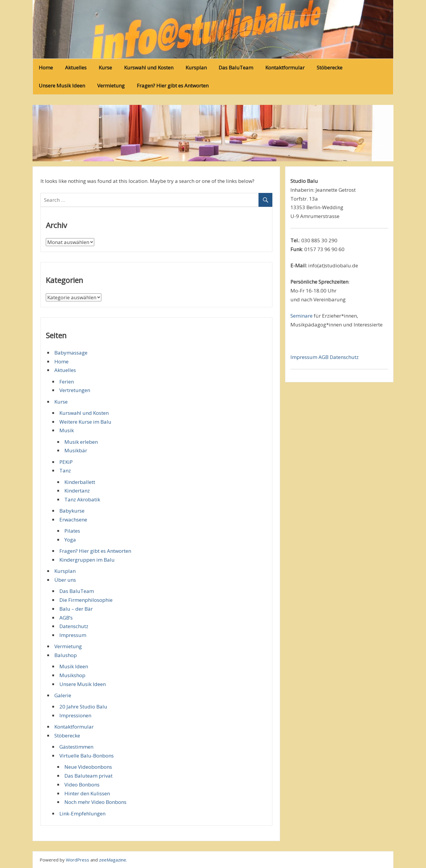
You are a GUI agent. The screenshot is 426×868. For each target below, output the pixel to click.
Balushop (66, 655)
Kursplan (196, 68)
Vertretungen (75, 390)
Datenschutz (74, 626)
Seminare (301, 316)
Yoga (70, 540)
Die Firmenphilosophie (86, 600)
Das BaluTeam (236, 68)
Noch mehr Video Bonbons (95, 802)
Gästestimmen (76, 747)
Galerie (63, 695)
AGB (324, 357)
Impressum (73, 635)
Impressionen (75, 715)
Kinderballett (80, 482)
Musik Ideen (74, 666)
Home (46, 68)
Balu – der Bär (76, 609)
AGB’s (66, 618)
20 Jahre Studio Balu (83, 707)
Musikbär (76, 450)
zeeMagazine (113, 860)
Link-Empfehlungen (82, 813)
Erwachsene (73, 520)
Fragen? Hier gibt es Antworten (173, 86)
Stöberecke (330, 68)
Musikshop (72, 675)
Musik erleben (81, 442)
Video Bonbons (82, 785)
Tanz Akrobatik (82, 499)
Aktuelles (76, 68)
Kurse (105, 68)
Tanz (65, 470)
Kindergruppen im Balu (87, 560)
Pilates (72, 531)
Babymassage (71, 353)
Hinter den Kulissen (87, 793)
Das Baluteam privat (88, 776)
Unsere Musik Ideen (62, 86)
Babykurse (72, 511)
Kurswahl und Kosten (149, 68)
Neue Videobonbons (88, 767)
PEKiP (66, 462)
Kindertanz (77, 491)
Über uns (65, 580)
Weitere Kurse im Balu (85, 422)
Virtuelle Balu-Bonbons (87, 756)
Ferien (67, 382)
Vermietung (111, 86)
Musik (67, 430)
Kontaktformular (285, 68)
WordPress (78, 860)
